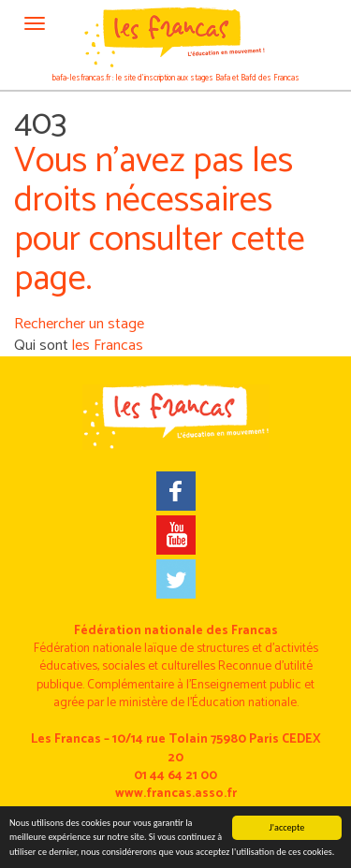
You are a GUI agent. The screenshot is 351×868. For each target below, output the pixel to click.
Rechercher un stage (79, 324)
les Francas (108, 346)
